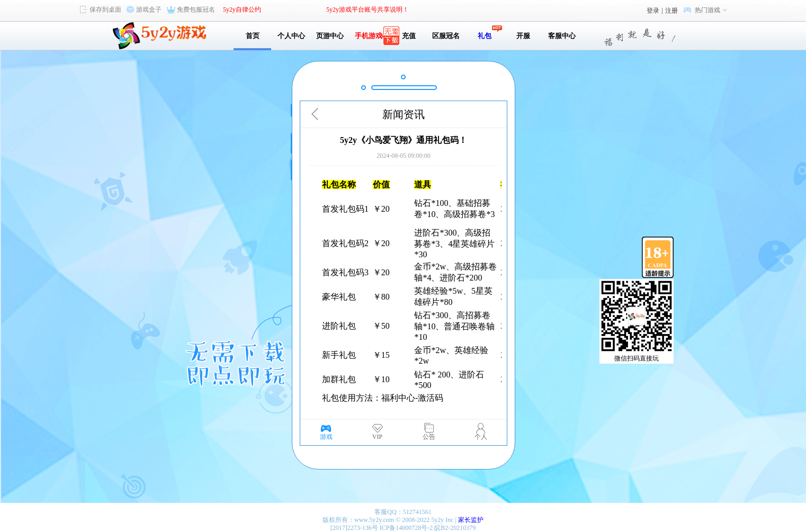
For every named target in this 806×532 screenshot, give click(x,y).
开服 (523, 36)
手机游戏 (369, 36)
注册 (671, 11)
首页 (253, 36)
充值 (407, 36)
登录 (653, 11)
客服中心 (562, 36)
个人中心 (291, 36)
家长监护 (471, 520)
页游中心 (330, 36)
